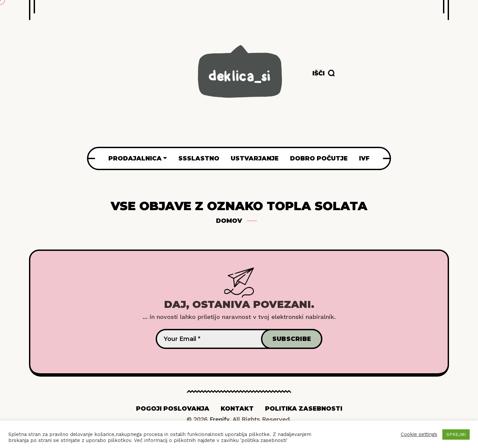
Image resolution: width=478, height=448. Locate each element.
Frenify (219, 419)
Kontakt (237, 409)
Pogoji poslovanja (173, 409)
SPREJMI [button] (456, 434)
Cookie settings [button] (419, 434)
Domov (229, 221)
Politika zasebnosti (304, 409)
